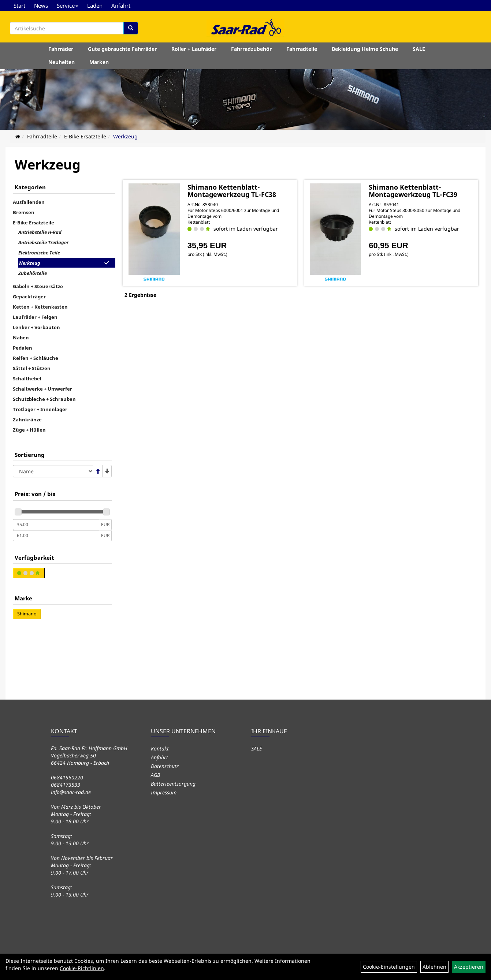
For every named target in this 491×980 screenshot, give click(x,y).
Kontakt (160, 748)
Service (68, 5)
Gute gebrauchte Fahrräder (122, 49)
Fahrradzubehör (251, 49)
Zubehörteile (33, 273)
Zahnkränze (27, 420)
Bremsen (24, 212)
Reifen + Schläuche (36, 358)
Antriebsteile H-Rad (40, 232)
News (41, 5)
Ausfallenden (29, 202)
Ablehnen (434, 967)
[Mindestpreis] (56, 525)
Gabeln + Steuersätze (38, 286)
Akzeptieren (469, 967)
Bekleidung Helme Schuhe (365, 49)
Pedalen (23, 348)
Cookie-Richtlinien (82, 968)
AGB (155, 775)
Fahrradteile (302, 49)
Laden (95, 5)
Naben (21, 338)
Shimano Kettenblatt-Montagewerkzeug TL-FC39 (413, 191)
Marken (99, 62)
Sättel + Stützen (32, 368)
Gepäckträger (29, 297)
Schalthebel (27, 379)
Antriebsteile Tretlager (43, 242)
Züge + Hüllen (29, 430)
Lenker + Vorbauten (36, 327)
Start (19, 5)
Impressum (164, 792)
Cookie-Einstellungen (389, 967)
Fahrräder (61, 49)
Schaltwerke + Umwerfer (42, 389)
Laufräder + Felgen (35, 317)
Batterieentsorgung (173, 784)
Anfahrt (121, 5)
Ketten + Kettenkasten (40, 307)
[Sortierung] (53, 471)
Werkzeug (125, 136)
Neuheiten (62, 62)
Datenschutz (165, 766)
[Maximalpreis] (56, 536)
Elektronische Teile (39, 253)
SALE (419, 49)
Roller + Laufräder (194, 49)
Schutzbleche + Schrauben (44, 399)
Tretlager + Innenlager (40, 409)
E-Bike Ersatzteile (85, 136)
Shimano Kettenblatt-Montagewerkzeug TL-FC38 (232, 191)
